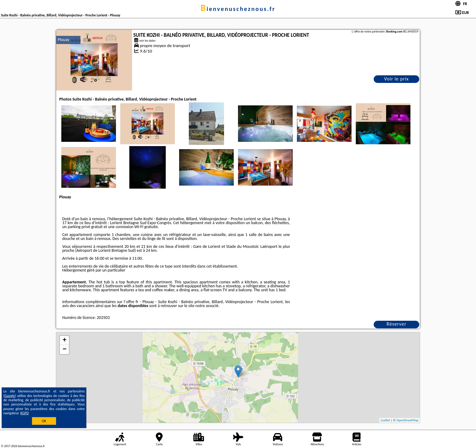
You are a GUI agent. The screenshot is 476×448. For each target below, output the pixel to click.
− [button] (65, 350)
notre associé (207, 306)
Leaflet (385, 420)
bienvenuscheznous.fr (238, 9)
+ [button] (65, 340)
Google (10, 396)
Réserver (397, 324)
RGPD (25, 413)
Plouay (63, 40)
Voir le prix (396, 79)
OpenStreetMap (407, 420)
